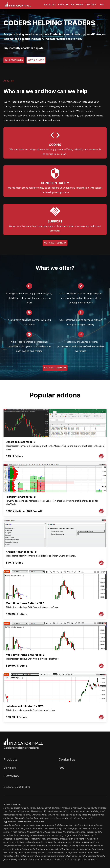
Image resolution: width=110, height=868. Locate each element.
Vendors (63, 5)
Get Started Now (55, 243)
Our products (14, 60)
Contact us (67, 759)
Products (50, 5)
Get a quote (36, 60)
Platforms (77, 5)
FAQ (102, 5)
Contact (91, 5)
